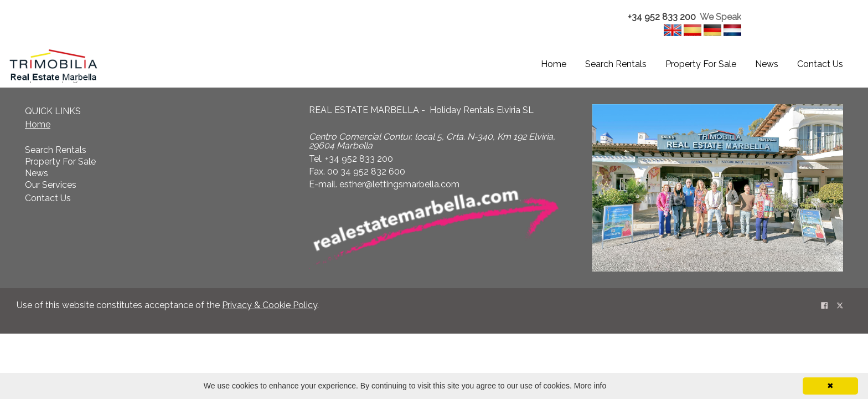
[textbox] (671, 17)
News (767, 64)
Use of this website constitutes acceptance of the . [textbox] (168, 305)
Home (554, 64)
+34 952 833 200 (662, 17)
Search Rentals (616, 64)
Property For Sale (701, 64)
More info (590, 386)
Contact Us (820, 64)
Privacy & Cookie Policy (270, 305)
